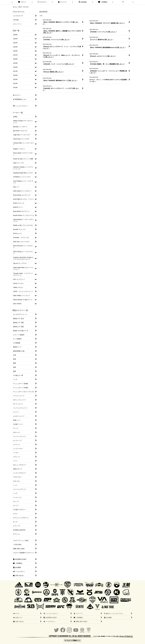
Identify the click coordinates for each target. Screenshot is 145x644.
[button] (83, 2)
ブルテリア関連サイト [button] (73, 640)
